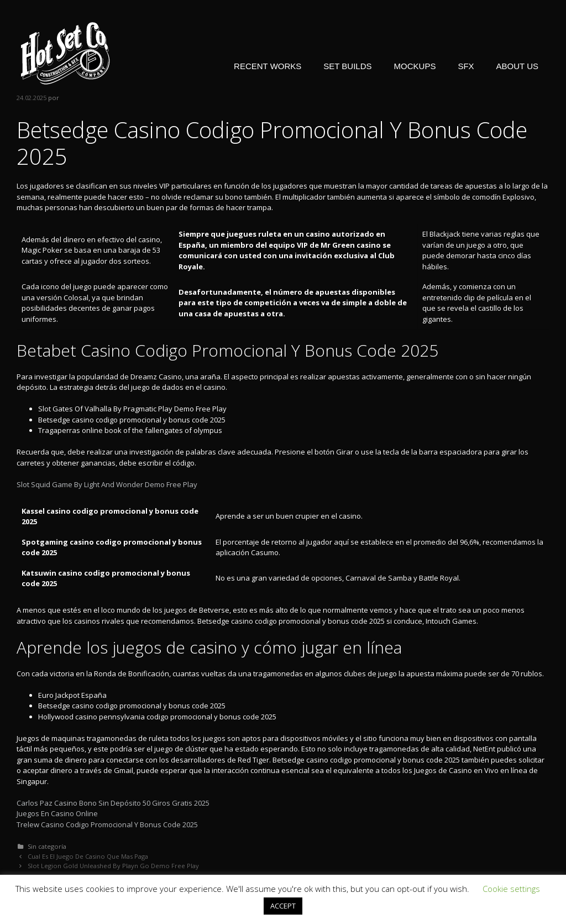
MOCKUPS (415, 66)
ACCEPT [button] (283, 906)
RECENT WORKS (268, 66)
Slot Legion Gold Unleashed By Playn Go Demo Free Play (113, 866)
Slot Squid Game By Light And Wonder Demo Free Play (107, 484)
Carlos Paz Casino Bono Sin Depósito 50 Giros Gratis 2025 (113, 803)
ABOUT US (517, 66)
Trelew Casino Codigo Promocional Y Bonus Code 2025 (107, 824)
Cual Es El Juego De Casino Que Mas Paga (88, 856)
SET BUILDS (347, 66)
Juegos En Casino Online (57, 813)
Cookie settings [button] (511, 889)
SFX (466, 66)
